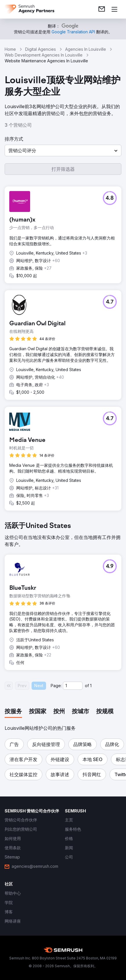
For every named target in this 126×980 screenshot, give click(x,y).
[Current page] (73, 686)
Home (10, 49)
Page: (56, 686)
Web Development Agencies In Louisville (44, 55)
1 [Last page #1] (91, 686)
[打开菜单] (114, 9)
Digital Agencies (41, 49)
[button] (63, 150)
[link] (102, 9)
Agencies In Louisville (86, 49)
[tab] (13, 712)
